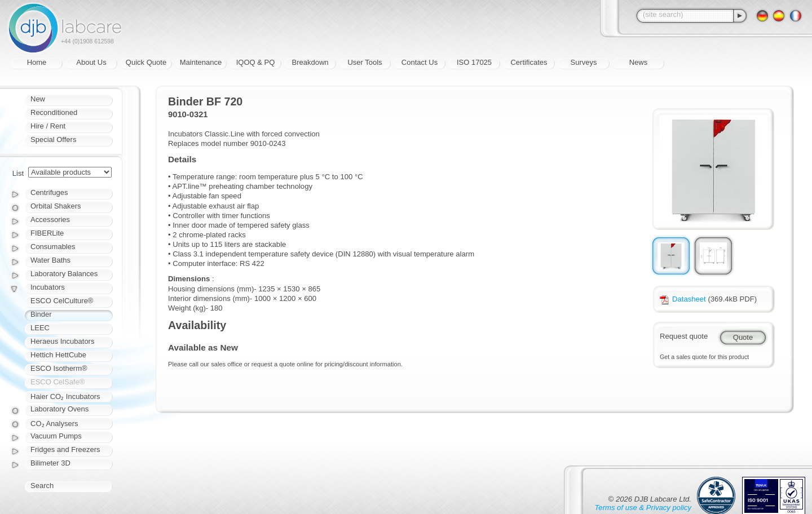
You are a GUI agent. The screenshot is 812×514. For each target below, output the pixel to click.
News (639, 62)
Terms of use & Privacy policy (643, 508)
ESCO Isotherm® (59, 368)
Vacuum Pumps (56, 436)
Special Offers (53, 139)
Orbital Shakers (56, 206)
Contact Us (420, 62)
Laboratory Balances (64, 274)
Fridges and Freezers (65, 449)
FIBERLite (47, 233)
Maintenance (201, 62)
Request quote (684, 336)
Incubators (48, 287)
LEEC (40, 328)
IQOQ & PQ (256, 62)
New (38, 99)
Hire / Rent (48, 126)
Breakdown (310, 62)
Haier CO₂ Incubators (65, 396)
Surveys (584, 62)
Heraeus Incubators (62, 341)
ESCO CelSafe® (58, 382)
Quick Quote (146, 62)
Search (42, 486)
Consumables (53, 247)
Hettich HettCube (58, 355)
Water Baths (50, 260)
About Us (91, 62)
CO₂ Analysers (54, 424)
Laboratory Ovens (59, 409)
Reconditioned (54, 112)
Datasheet (683, 299)
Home (37, 62)
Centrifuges (49, 192)
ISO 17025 (474, 62)
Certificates (529, 62)
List (18, 173)
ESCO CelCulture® (62, 301)
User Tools (365, 62)
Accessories (50, 220)
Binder (41, 314)
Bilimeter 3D (50, 463)
